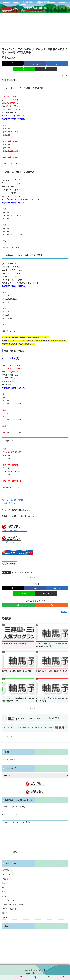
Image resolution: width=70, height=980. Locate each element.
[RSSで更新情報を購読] (52, 605)
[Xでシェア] (13, 63)
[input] (35, 760)
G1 (4, 573)
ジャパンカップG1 (18, 573)
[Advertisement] (35, 28)
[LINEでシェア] (24, 69)
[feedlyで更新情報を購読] (18, 605)
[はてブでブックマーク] (57, 63)
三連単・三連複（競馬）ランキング (14, 531)
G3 (9, 573)
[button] (46, 69)
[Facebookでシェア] (35, 63)
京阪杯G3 (28, 573)
